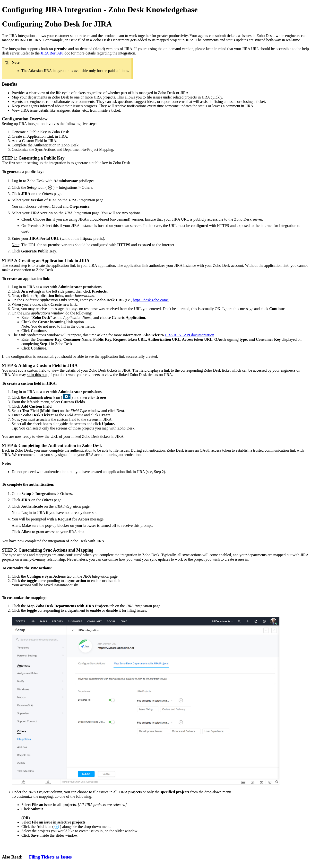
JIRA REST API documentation (190, 335)
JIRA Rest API (52, 53)
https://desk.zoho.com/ (151, 300)
